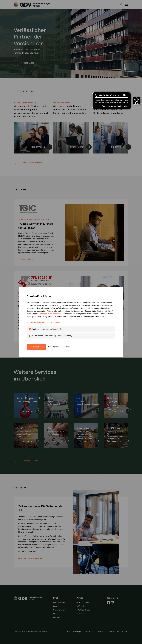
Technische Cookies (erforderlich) (47, 329)
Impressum (56, 322)
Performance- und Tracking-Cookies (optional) (52, 336)
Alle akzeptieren (36, 347)
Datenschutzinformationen (50, 314)
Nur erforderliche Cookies (59, 347)
